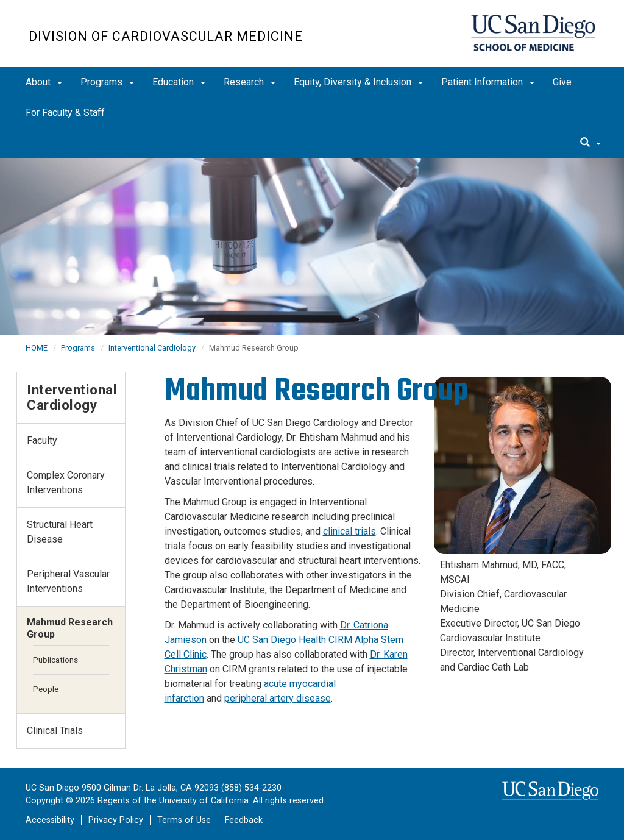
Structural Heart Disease (60, 532)
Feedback (244, 820)
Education (179, 82)
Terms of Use (184, 820)
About (44, 82)
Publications (55, 660)
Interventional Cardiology (152, 348)
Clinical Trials (55, 731)
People (46, 689)
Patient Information (488, 82)
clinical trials (349, 531)
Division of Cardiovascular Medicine (166, 36)
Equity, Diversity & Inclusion (358, 82)
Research (250, 82)
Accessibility (50, 820)
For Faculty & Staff (65, 112)
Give (562, 82)
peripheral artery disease (278, 698)
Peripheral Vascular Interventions (68, 581)
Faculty (42, 440)
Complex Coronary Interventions (66, 482)
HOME (37, 348)
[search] (590, 143)
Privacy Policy (116, 820)
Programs (107, 82)
